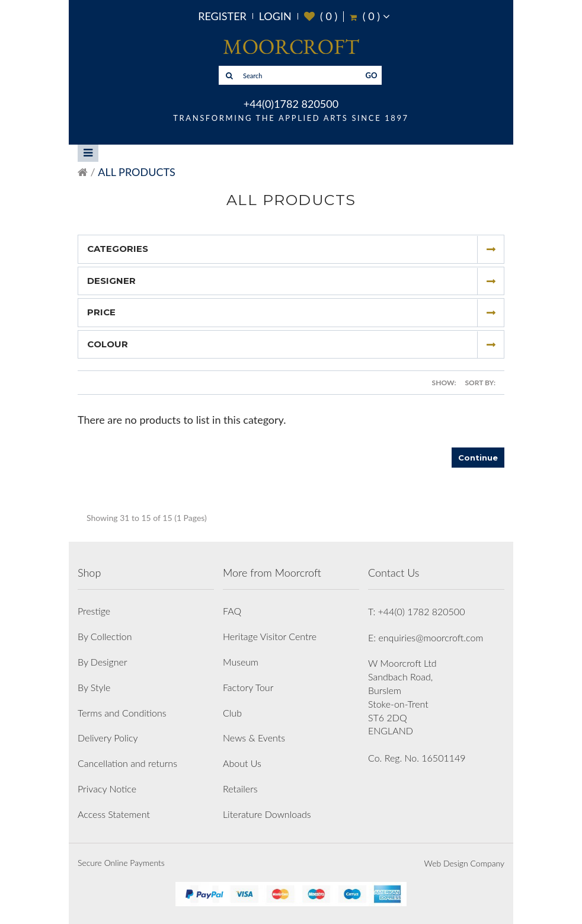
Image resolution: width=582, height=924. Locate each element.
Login (275, 16)
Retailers (240, 789)
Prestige (94, 611)
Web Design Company (464, 863)
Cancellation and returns (127, 763)
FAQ (232, 611)
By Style (94, 687)
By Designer (103, 662)
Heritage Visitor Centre (270, 636)
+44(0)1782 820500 (291, 104)
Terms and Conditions (122, 713)
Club (232, 713)
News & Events (254, 738)
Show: (444, 383)
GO (372, 75)
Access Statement (114, 814)
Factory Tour (248, 687)
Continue (478, 458)
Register (222, 16)
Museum (241, 662)
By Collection (105, 636)
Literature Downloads (267, 814)
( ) (321, 16)
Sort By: (481, 383)
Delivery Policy (108, 738)
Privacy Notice (107, 789)
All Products (136, 172)
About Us (242, 763)
